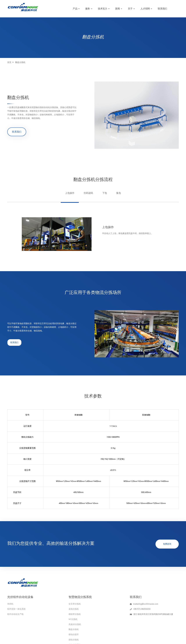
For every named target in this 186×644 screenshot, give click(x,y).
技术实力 (104, 9)
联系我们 (162, 9)
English (174, 8)
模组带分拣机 (75, 614)
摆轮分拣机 (74, 640)
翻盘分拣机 (74, 629)
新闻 (119, 9)
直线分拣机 (74, 609)
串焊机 (10, 604)
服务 (89, 9)
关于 (131, 9)
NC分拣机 (73, 619)
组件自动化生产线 (15, 614)
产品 (76, 9)
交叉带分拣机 (75, 604)
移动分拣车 (74, 635)
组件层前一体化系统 (16, 609)
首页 (9, 62)
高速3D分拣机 (75, 624)
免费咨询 (167, 544)
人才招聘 (146, 9)
